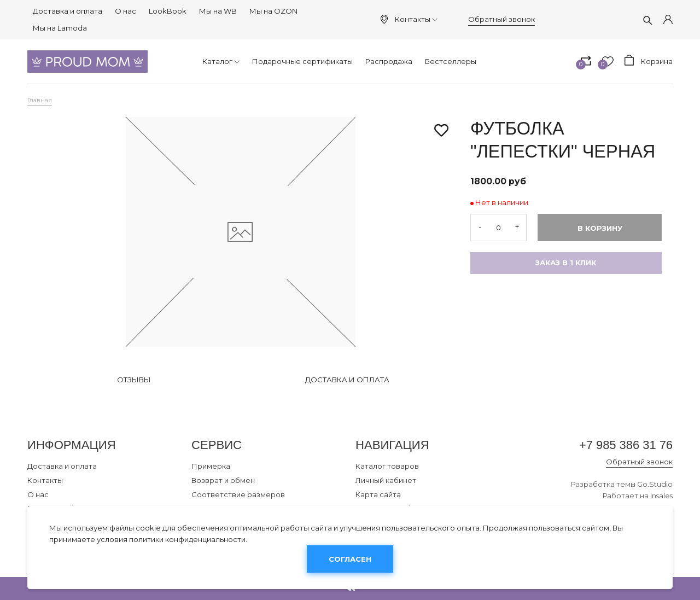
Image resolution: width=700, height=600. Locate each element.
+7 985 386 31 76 (625, 445)
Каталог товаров (387, 466)
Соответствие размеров (238, 494)
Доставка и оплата (68, 11)
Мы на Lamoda (60, 28)
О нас (126, 11)
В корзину (600, 228)
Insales (661, 496)
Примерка (211, 466)
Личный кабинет (386, 480)
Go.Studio (655, 485)
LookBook (168, 11)
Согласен (350, 559)
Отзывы (134, 380)
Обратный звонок (501, 19)
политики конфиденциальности (187, 539)
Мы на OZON (273, 11)
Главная (40, 100)
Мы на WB (218, 11)
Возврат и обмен (223, 480)
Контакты (416, 19)
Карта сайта (378, 494)
